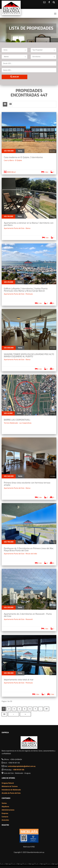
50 (4, 714)
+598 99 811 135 (18, 770)
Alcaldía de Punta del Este (11, 793)
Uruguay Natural (8, 783)
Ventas (4, 803)
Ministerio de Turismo (10, 786)
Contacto (5, 817)
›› (25, 714)
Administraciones (8, 810)
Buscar (14, 77)
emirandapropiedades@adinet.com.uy (22, 766)
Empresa (5, 813)
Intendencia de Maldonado (11, 790)
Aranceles (5, 820)
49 (46, 709)
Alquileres (5, 807)
